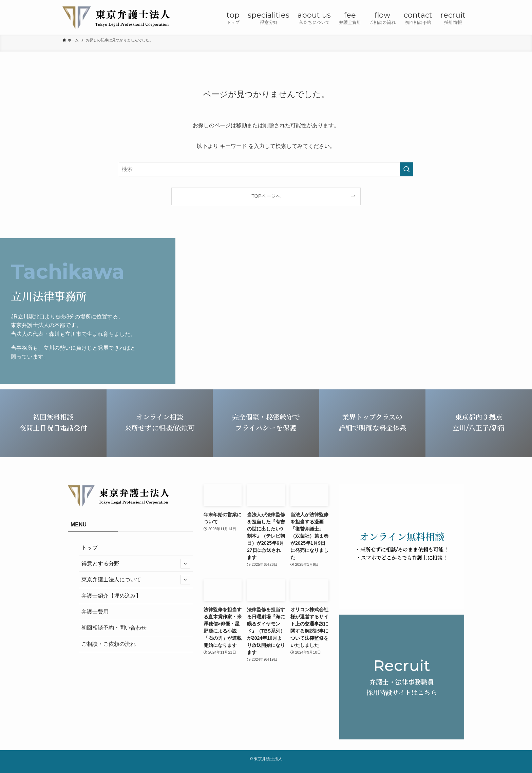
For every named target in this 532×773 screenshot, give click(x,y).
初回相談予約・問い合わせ (114, 628)
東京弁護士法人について (136, 580)
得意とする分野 (136, 564)
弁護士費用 (95, 612)
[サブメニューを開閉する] (185, 564)
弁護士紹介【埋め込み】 (111, 596)
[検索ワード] (266, 169)
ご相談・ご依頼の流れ (109, 644)
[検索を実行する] (406, 169)
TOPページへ (266, 196)
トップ (90, 548)
